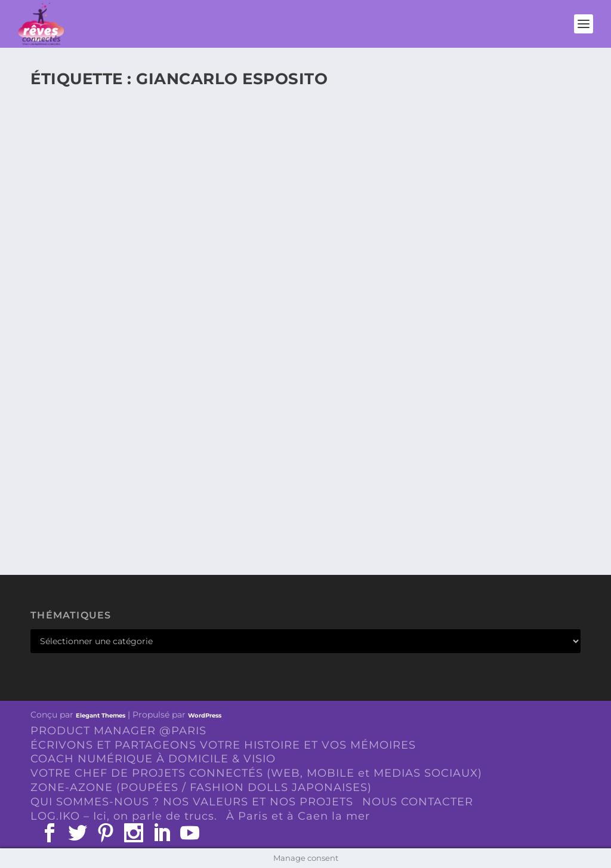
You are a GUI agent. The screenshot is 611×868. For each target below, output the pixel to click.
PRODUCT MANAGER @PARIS (118, 731)
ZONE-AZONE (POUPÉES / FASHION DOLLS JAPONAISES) (201, 787)
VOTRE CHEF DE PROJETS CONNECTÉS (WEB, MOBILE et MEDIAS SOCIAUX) (256, 773)
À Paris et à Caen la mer (298, 816)
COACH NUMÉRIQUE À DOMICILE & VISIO (153, 759)
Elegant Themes (101, 715)
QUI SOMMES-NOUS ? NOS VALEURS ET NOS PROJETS (192, 802)
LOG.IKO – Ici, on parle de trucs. (124, 816)
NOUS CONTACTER (418, 802)
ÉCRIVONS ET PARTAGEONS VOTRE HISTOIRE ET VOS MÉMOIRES (223, 745)
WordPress (205, 715)
